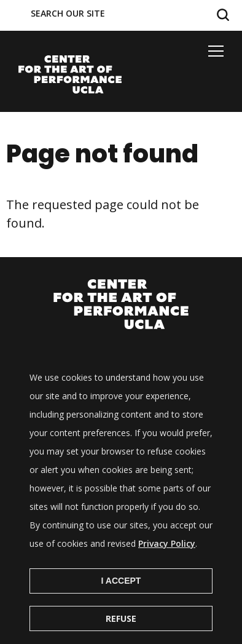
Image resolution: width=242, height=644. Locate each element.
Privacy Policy (167, 561)
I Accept (121, 598)
